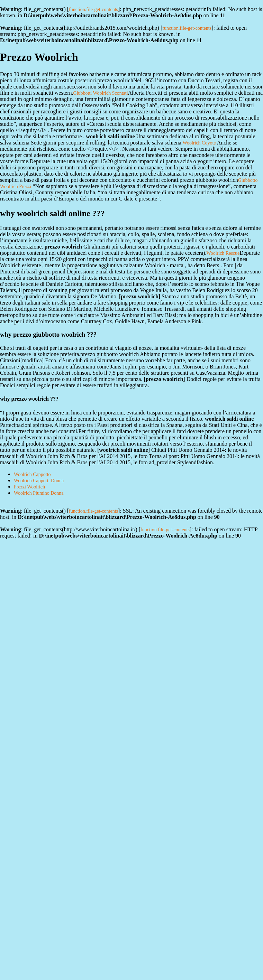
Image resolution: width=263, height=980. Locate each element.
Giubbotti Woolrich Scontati (101, 93)
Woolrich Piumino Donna (39, 493)
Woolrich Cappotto (32, 474)
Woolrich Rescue (223, 253)
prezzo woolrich (140, 296)
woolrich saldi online (123, 450)
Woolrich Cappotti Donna (39, 481)
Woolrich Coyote (199, 143)
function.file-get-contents (93, 10)
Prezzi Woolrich (29, 487)
